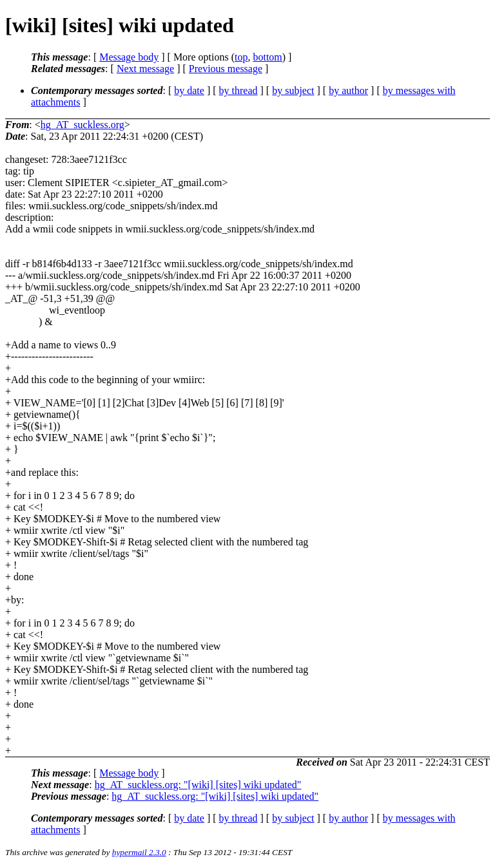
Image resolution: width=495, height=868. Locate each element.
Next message (145, 69)
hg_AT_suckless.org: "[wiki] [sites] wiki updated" (198, 785)
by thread (238, 90)
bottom (267, 57)
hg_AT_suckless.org (82, 125)
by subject (293, 90)
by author (348, 90)
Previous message (226, 69)
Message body (129, 57)
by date (189, 90)
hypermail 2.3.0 (139, 852)
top (241, 57)
